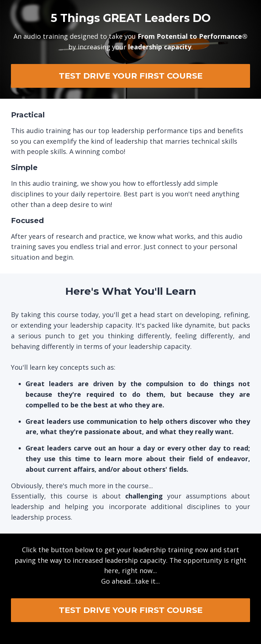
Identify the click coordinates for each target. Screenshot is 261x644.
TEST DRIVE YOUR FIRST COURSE (131, 76)
